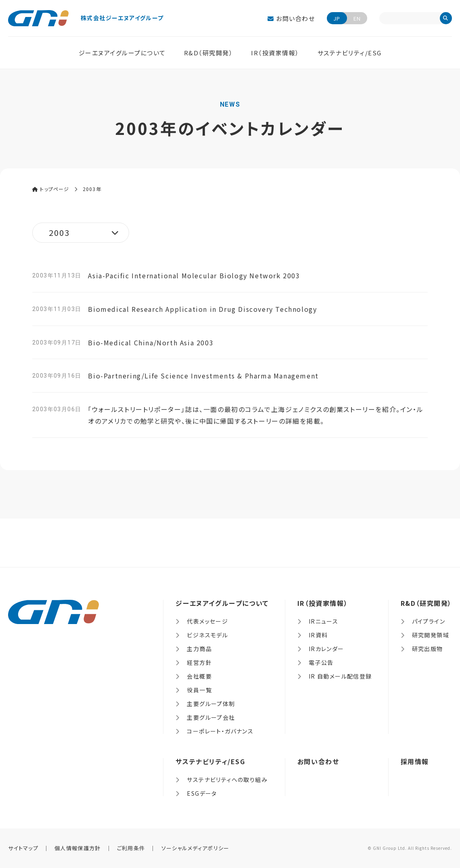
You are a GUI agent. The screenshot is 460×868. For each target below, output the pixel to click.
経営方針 (199, 662)
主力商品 (199, 649)
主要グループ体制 (211, 704)
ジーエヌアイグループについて (122, 53)
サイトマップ (23, 848)
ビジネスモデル (207, 635)
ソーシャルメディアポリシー (195, 848)
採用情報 (415, 761)
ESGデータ (202, 793)
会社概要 (199, 676)
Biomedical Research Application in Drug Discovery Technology (202, 309)
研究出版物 (428, 649)
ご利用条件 (131, 848)
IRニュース (323, 621)
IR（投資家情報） (275, 53)
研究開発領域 (431, 635)
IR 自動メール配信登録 (340, 676)
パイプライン (429, 621)
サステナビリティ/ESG (350, 53)
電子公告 (321, 662)
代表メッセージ (207, 621)
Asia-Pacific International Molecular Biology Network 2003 (194, 275)
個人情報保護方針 (77, 848)
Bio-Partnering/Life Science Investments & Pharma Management (203, 376)
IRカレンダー (326, 649)
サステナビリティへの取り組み (227, 780)
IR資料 (318, 635)
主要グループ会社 (211, 717)
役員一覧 (199, 690)
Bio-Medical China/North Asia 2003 (151, 343)
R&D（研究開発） (209, 53)
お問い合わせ (291, 18)
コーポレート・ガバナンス (220, 731)
